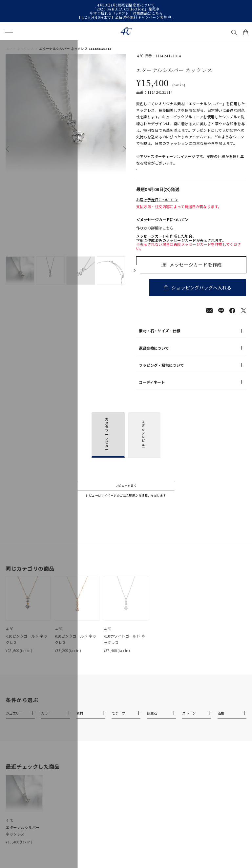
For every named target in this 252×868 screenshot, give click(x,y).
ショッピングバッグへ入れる (202, 294)
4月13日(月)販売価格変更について (126, 5)
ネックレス (26, 49)
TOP (8, 49)
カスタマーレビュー (107, 441)
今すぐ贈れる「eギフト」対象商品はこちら (126, 13)
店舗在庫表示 (152, 173)
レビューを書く (126, 493)
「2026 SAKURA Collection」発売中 (126, 9)
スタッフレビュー (143, 442)
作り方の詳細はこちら (155, 235)
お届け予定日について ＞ (157, 207)
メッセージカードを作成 (196, 271)
